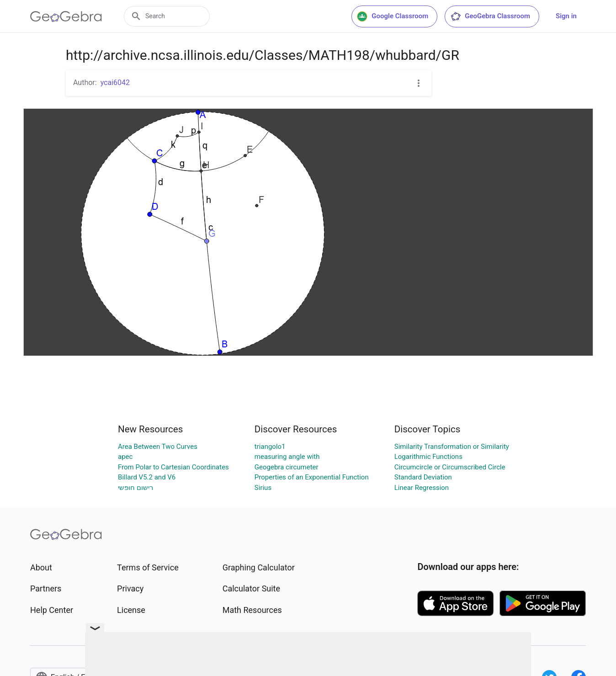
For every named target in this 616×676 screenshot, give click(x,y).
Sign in (566, 16)
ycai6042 (115, 83)
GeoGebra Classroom (490, 16)
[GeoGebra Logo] (66, 16)
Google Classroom (393, 16)
